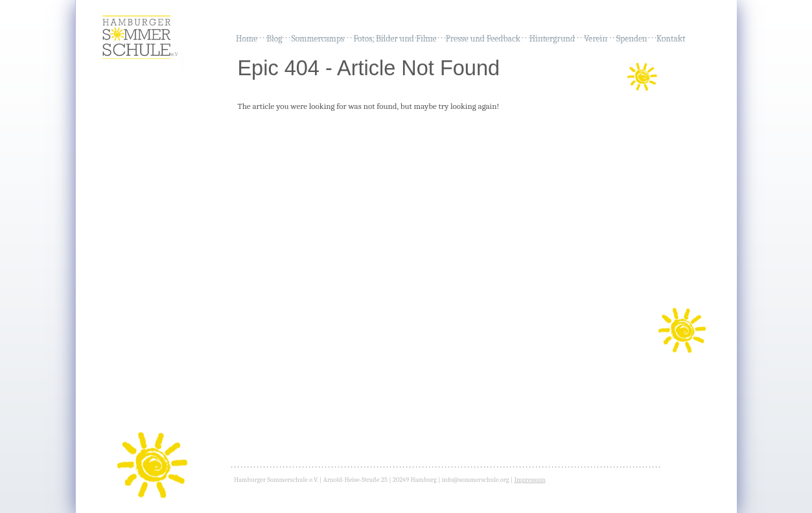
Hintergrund (552, 39)
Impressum (529, 480)
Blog (274, 39)
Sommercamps (318, 39)
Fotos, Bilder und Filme (395, 39)
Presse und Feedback (483, 39)
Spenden (632, 39)
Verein (596, 39)
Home (247, 39)
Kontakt (671, 39)
